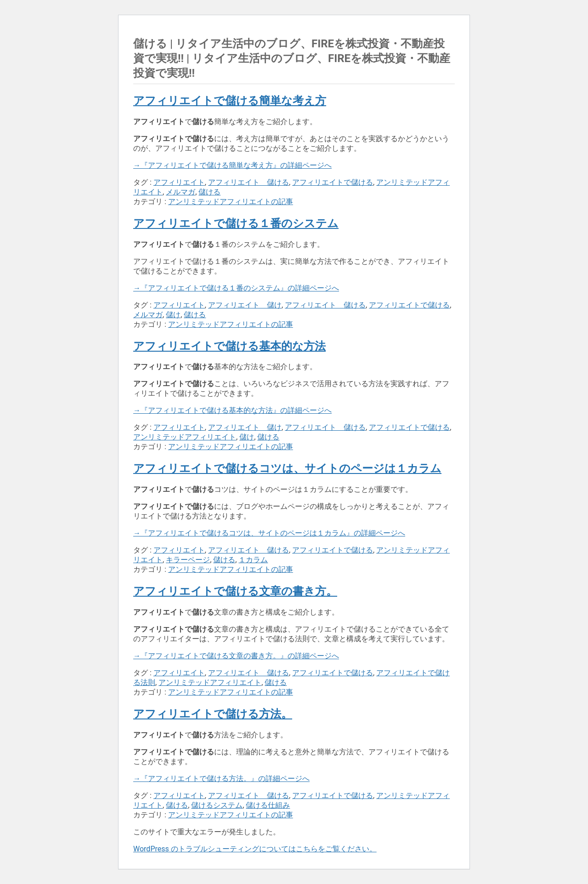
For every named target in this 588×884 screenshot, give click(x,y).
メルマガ (181, 192)
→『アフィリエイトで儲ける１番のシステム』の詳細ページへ (236, 288)
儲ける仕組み (268, 805)
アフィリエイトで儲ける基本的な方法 (229, 346)
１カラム (253, 560)
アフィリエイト (179, 182)
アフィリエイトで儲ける (333, 182)
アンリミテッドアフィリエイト (185, 437)
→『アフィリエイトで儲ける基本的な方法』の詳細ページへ (232, 410)
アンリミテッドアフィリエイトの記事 (231, 202)
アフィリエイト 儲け (245, 305)
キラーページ (188, 560)
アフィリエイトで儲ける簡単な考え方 (230, 101)
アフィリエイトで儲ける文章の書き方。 (235, 591)
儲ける (209, 192)
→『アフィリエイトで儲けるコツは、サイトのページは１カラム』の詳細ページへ (269, 533)
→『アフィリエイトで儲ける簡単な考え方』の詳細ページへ (232, 165)
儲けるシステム (217, 805)
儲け (173, 315)
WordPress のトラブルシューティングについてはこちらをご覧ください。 (255, 849)
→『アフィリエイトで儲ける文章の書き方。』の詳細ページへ (236, 656)
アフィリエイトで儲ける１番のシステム (236, 223)
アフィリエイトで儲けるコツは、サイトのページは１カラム (287, 468)
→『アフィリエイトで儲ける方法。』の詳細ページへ (221, 778)
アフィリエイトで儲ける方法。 (213, 714)
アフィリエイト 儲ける (249, 182)
